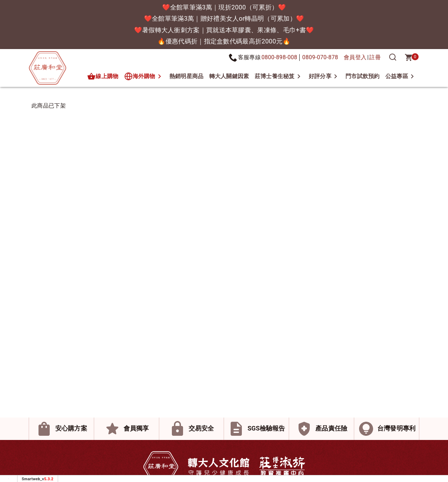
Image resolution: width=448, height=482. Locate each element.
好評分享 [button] (320, 76)
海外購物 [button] (140, 76)
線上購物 (103, 76)
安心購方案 (71, 428)
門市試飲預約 (363, 76)
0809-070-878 (320, 57)
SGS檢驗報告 (266, 428)
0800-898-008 (279, 57)
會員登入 (355, 57)
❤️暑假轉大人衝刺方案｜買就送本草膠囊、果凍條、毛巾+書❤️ (224, 30)
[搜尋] (393, 57)
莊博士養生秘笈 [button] (275, 76)
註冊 (375, 57)
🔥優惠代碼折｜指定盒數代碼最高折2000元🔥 (224, 41)
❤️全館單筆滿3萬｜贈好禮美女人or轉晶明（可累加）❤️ (224, 18)
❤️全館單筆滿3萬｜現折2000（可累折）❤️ (224, 7)
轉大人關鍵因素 (229, 76)
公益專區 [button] (397, 76)
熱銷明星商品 (187, 76)
